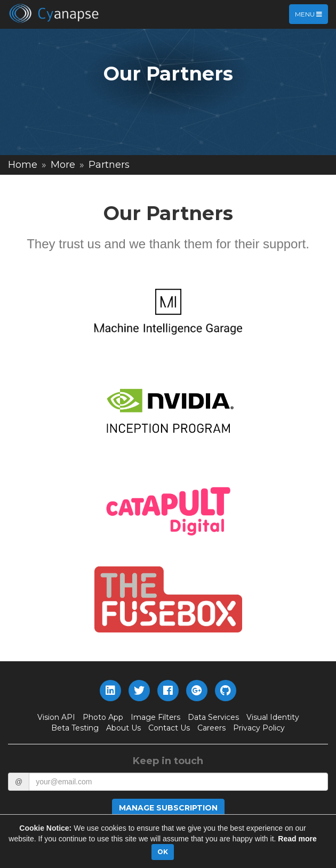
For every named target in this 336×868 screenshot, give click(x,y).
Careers (211, 728)
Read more (297, 839)
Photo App (103, 717)
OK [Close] (163, 852)
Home (23, 165)
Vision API (56, 717)
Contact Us (169, 728)
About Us (123, 728)
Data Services (213, 717)
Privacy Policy (259, 728)
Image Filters (155, 717)
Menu (311, 17)
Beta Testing (75, 728)
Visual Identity (273, 717)
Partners (109, 165)
